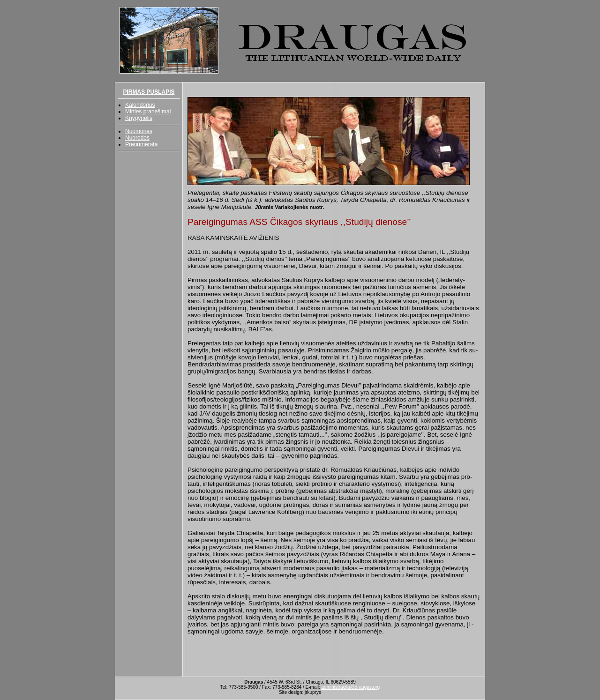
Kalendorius (140, 105)
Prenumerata (141, 144)
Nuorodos (137, 138)
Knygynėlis (139, 118)
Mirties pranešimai (148, 112)
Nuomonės (139, 131)
